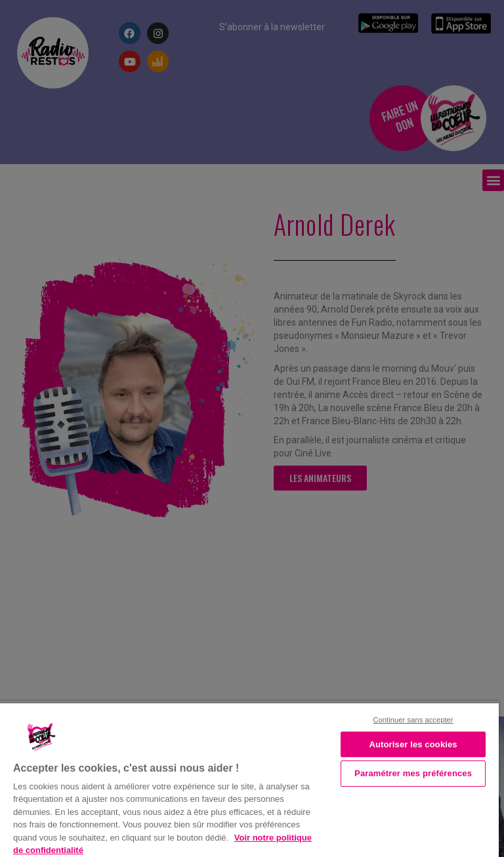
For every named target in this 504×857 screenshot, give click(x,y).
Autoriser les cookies (413, 744)
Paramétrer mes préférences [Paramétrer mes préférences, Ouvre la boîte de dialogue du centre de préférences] (413, 773)
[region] (249, 779)
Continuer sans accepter (413, 720)
